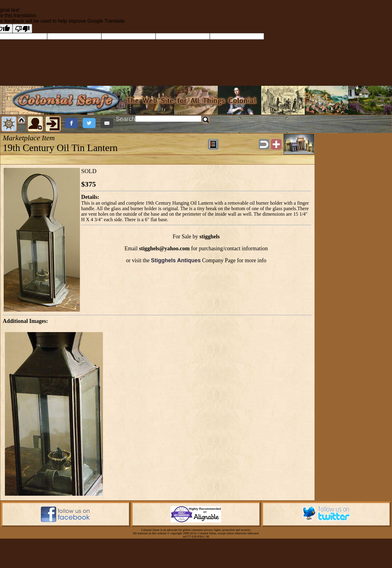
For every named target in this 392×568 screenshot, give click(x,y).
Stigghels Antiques (176, 260)
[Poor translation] (22, 28)
